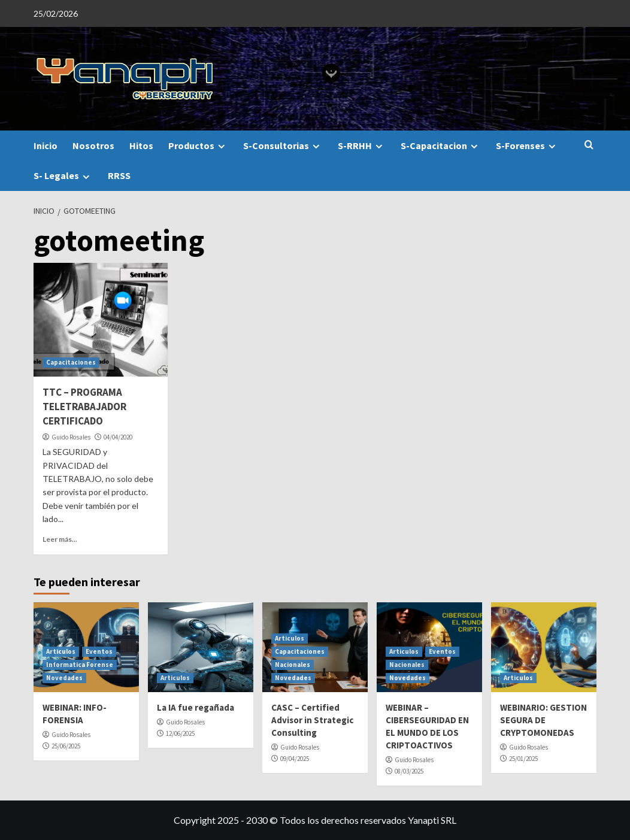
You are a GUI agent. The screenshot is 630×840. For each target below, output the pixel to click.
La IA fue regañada (196, 707)
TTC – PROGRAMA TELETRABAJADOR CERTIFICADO (84, 407)
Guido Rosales (71, 437)
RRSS (119, 175)
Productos (198, 146)
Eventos (99, 651)
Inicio (46, 145)
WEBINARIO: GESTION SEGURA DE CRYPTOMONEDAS (543, 720)
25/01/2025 (523, 759)
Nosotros (93, 145)
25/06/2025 (66, 746)
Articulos (61, 651)
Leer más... (60, 539)
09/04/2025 (295, 759)
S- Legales (63, 176)
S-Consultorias (283, 146)
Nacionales (293, 665)
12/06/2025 (180, 733)
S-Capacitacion (441, 146)
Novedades (64, 678)
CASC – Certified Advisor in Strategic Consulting (312, 720)
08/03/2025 (409, 771)
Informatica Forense (80, 665)
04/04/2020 (118, 437)
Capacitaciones (71, 362)
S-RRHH (362, 146)
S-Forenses (527, 146)
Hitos (141, 145)
